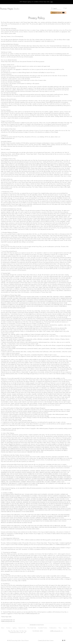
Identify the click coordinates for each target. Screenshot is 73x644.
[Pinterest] (65, 640)
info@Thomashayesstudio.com (25, 206)
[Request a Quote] (58, 13)
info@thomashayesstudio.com (8, 138)
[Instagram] (63, 640)
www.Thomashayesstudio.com (15, 24)
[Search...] (56, 8)
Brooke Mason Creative (48, 640)
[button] (66, 8)
